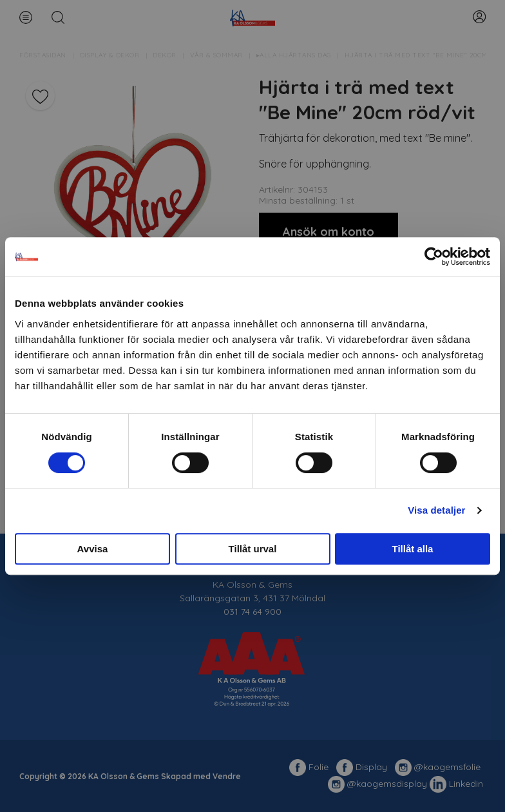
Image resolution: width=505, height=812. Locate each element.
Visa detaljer (436, 510)
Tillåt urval (253, 549)
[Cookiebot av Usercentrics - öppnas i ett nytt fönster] (434, 256)
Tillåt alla (413, 549)
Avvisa (93, 549)
